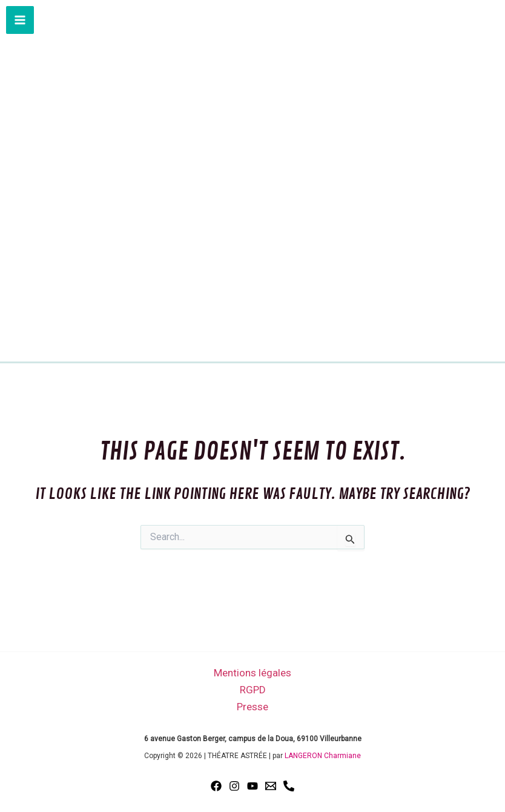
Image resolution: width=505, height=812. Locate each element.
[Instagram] (234, 786)
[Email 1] (271, 786)
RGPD (253, 690)
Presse (252, 707)
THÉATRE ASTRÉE (252, 291)
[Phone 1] (289, 786)
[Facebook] (216, 786)
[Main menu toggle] (20, 20)
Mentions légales (252, 673)
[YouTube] (252, 786)
